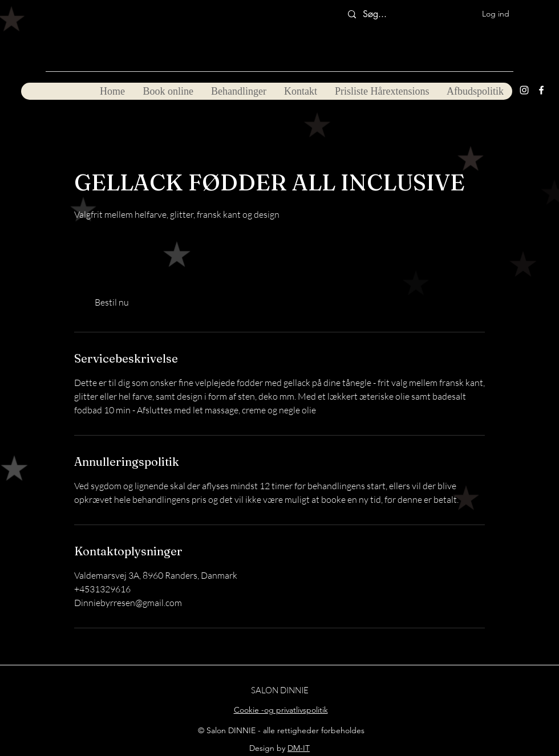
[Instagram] (524, 90)
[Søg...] (379, 14)
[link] (112, 302)
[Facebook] (541, 90)
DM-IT (299, 748)
